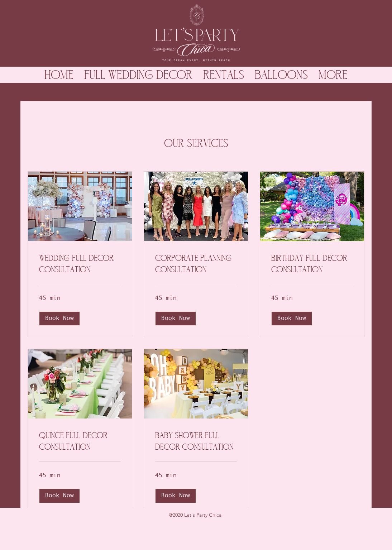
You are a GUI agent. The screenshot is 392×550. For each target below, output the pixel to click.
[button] (59, 319)
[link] (80, 264)
